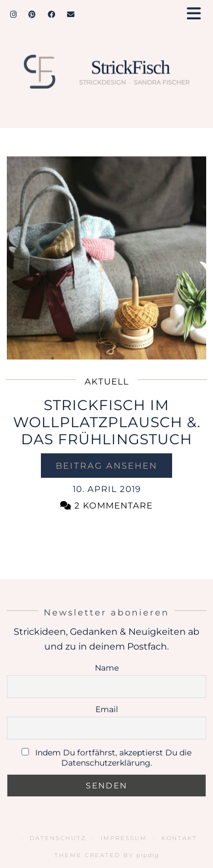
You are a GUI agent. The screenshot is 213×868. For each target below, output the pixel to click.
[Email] (71, 14)
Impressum (124, 838)
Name (107, 668)
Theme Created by (107, 855)
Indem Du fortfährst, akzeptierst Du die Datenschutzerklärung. (113, 758)
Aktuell (107, 381)
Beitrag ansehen (106, 466)
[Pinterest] (32, 14)
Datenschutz (58, 838)
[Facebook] (52, 14)
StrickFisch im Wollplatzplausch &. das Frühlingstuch (107, 422)
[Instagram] (14, 14)
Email (107, 709)
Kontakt (179, 838)
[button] (198, 15)
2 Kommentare (106, 505)
